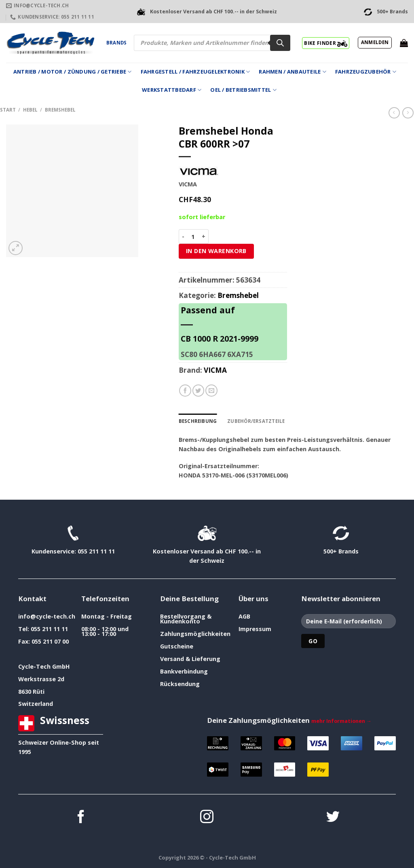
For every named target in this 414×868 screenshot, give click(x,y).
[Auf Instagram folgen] (207, 818)
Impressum (255, 629)
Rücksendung (180, 684)
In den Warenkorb (216, 251)
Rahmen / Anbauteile (292, 72)
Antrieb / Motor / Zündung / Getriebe (73, 72)
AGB (244, 616)
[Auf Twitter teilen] (199, 391)
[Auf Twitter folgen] (333, 818)
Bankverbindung (184, 671)
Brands (116, 43)
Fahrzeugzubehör (366, 72)
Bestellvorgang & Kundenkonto (186, 619)
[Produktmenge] (193, 237)
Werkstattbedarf (172, 90)
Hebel (30, 110)
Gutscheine (177, 646)
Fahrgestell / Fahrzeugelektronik (195, 72)
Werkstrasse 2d (41, 679)
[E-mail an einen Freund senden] (211, 391)
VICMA (215, 370)
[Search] (280, 43)
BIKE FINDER (326, 43)
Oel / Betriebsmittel (243, 90)
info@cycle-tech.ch (47, 616)
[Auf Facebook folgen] (81, 818)
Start (8, 110)
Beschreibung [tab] (198, 421)
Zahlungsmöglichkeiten (195, 634)
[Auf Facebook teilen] (185, 391)
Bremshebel (60, 110)
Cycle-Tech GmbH (44, 666)
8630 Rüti (31, 692)
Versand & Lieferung (190, 659)
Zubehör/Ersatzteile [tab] (256, 421)
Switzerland (36, 704)
